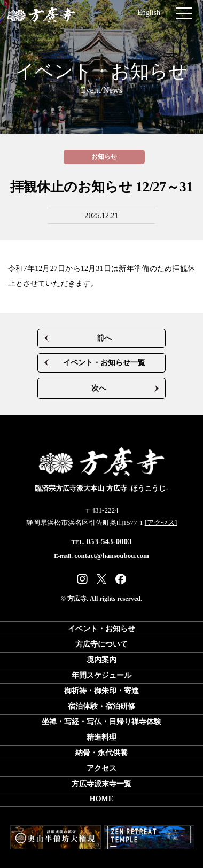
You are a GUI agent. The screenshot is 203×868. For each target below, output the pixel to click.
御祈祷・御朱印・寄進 (101, 691)
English (149, 13)
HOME (101, 799)
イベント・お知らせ (101, 79)
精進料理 (101, 737)
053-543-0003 (109, 541)
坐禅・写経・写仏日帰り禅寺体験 (101, 722)
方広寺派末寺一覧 (101, 784)
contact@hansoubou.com (112, 556)
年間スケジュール (101, 675)
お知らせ (104, 157)
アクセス (101, 768)
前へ (104, 338)
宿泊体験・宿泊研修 (101, 706)
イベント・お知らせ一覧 (104, 363)
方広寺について (101, 644)
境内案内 (101, 660)
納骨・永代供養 (101, 753)
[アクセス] (161, 522)
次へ (99, 388)
